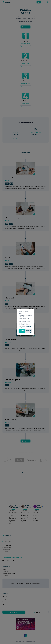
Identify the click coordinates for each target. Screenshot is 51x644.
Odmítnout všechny (29, 331)
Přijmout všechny (22, 331)
